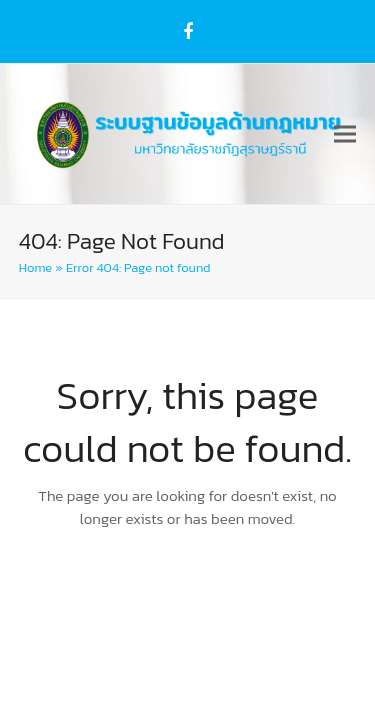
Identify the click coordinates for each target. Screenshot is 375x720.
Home (35, 267)
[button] (345, 133)
